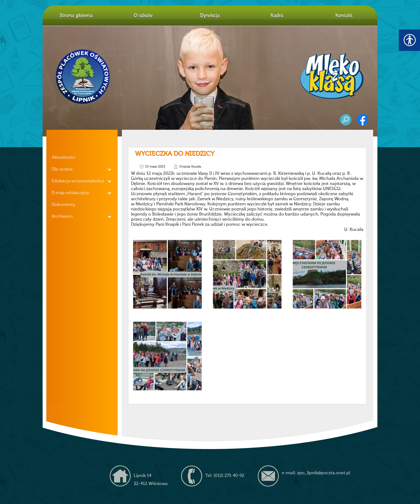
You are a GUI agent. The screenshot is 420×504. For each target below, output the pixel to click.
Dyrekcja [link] (210, 16)
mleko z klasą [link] (332, 76)
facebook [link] (363, 120)
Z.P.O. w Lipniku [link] (83, 77)
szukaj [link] (346, 120)
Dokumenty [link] (63, 205)
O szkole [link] (143, 16)
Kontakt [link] (344, 16)
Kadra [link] (277, 16)
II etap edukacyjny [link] (70, 193)
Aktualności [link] (63, 158)
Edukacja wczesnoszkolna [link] (78, 181)
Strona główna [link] (76, 16)
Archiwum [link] (62, 217)
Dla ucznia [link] (62, 169)
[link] (167, 274)
